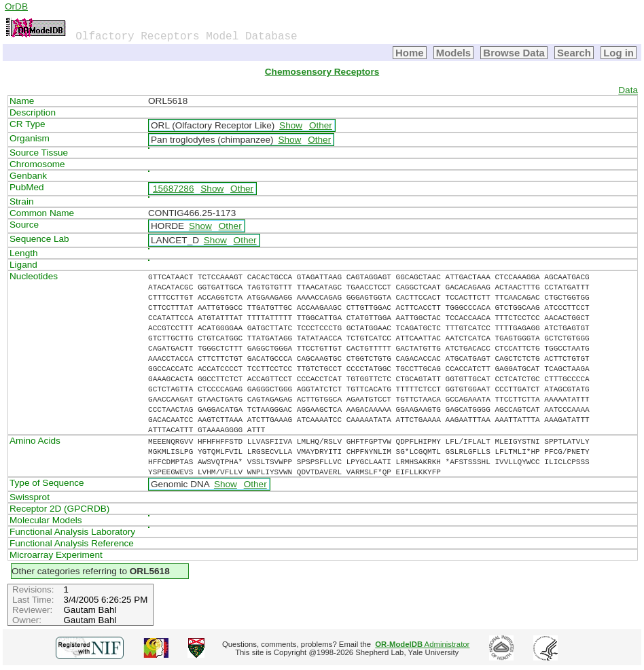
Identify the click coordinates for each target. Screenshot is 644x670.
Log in (619, 53)
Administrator (422, 644)
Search (574, 53)
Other (321, 125)
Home (410, 53)
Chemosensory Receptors (322, 72)
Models (454, 53)
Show (291, 125)
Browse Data (514, 53)
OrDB (16, 6)
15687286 (173, 189)
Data (628, 90)
